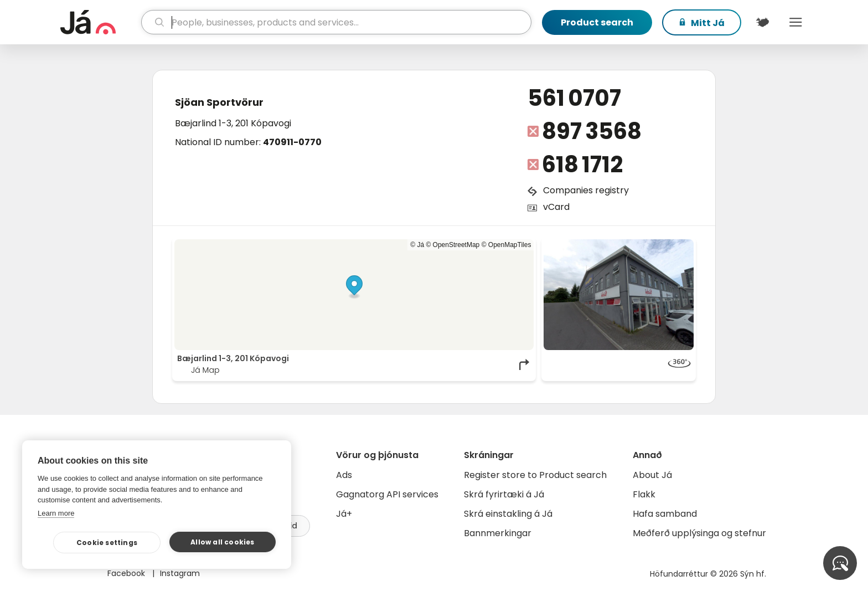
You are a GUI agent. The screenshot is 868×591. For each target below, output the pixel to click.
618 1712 (582, 165)
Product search (597, 22)
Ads (344, 475)
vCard (556, 207)
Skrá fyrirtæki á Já (504, 494)
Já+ (344, 514)
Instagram (180, 573)
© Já (417, 245)
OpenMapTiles (510, 245)
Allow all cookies (222, 542)
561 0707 (574, 98)
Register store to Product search (535, 475)
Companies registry (586, 190)
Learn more (56, 513)
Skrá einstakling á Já (508, 514)
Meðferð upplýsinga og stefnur (699, 533)
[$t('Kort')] (762, 22)
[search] (336, 22)
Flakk (644, 494)
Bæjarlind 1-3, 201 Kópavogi (233, 123)
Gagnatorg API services (387, 494)
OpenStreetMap (456, 245)
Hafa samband (665, 514)
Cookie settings (107, 543)
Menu (795, 22)
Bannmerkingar (498, 533)
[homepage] (99, 22)
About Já (652, 475)
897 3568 (592, 131)
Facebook (127, 573)
